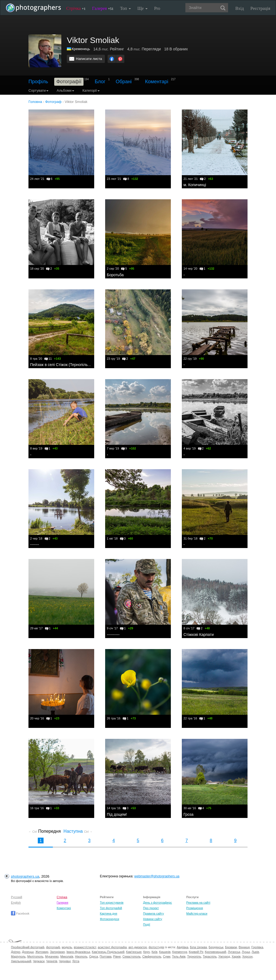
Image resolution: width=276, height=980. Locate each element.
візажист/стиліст (85, 947)
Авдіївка (183, 947)
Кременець (81, 49)
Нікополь (81, 956)
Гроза (188, 814)
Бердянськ (216, 947)
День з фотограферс (158, 903)
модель (67, 947)
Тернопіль (194, 956)
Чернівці (65, 961)
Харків (236, 956)
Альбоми (65, 90)
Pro (157, 8)
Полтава (106, 956)
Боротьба (115, 275)
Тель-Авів (179, 956)
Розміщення (195, 908)
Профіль (38, 82)
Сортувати (38, 90)
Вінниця (244, 947)
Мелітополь (35, 956)
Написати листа (89, 59)
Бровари (231, 947)
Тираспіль (210, 956)
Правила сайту (154, 913)
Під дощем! (117, 814)
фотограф (53, 947)
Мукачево (52, 956)
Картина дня (109, 913)
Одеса (93, 956)
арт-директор (138, 947)
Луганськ (234, 952)
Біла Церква (199, 947)
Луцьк (246, 952)
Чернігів (52, 961)
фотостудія (156, 947)
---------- (113, 635)
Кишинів (165, 952)
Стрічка (76, 8)
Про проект (151, 908)
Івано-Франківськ (78, 952)
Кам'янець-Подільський (108, 952)
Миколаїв (67, 956)
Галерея (103, 8)
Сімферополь (152, 956)
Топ (125, 8)
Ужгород (224, 956)
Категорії (91, 90)
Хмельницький (21, 961)
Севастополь (131, 956)
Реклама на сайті (198, 903)
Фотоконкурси (110, 919)
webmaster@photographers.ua (157, 876)
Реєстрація (260, 8)
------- (35, 544)
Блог (100, 82)
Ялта (76, 961)
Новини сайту (153, 919)
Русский (17, 897)
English (16, 903)
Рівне (117, 956)
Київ (154, 952)
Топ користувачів (112, 903)
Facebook (20, 913)
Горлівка (257, 947)
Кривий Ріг (196, 952)
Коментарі (157, 82)
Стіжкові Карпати (199, 635)
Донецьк (28, 952)
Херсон (247, 956)
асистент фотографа (112, 947)
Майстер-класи (197, 913)
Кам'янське (134, 952)
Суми (167, 956)
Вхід (240, 8)
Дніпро (16, 952)
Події (147, 924)
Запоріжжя (57, 952)
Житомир (42, 952)
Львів (255, 952)
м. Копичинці (195, 185)
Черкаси (39, 961)
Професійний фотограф (28, 947)
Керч (146, 952)
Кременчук (180, 952)
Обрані (124, 82)
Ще (143, 8)
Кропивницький (215, 952)
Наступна (78, 831)
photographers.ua (25, 876)
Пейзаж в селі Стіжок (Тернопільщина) (64, 365)
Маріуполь (18, 956)
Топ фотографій (111, 908)
